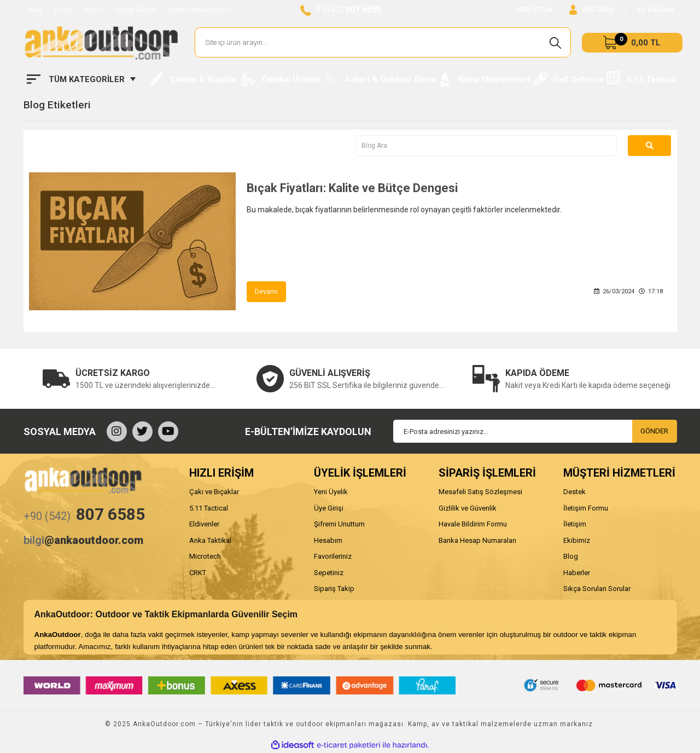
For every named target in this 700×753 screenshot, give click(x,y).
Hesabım (328, 540)
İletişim (93, 10)
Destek (574, 492)
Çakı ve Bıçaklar (214, 492)
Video (62, 10)
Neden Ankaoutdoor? (200, 10)
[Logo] (101, 43)
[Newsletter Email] (535, 431)
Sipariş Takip (334, 589)
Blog (36, 10)
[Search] (383, 42)
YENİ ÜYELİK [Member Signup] (535, 10)
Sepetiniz (329, 573)
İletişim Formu (586, 508)
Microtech (205, 556)
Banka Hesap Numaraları (477, 540)
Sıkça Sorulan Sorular (597, 589)
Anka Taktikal (210, 540)
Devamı (266, 292)
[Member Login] (591, 10)
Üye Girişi (329, 508)
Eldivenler (204, 524)
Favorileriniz (333, 556)
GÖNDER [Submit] (654, 431)
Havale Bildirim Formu (473, 524)
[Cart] (632, 43)
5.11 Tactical (209, 508)
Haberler (577, 573)
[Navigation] (81, 79)
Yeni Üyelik (331, 492)
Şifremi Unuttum (339, 524)
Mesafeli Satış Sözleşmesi (480, 492)
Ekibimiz (577, 540)
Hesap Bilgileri (136, 10)
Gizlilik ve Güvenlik (468, 508)
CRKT (198, 573)
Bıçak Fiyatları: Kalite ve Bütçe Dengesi (352, 188)
